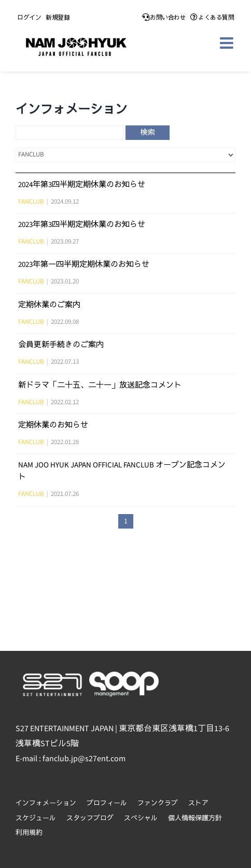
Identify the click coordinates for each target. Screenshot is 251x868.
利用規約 (29, 833)
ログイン (29, 18)
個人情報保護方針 (195, 819)
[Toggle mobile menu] (228, 43)
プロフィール (107, 803)
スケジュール (36, 819)
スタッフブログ (90, 819)
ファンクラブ (158, 803)
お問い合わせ (164, 18)
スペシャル (141, 819)
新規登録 (58, 18)
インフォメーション (46, 803)
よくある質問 (212, 18)
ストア (198, 803)
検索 (147, 133)
